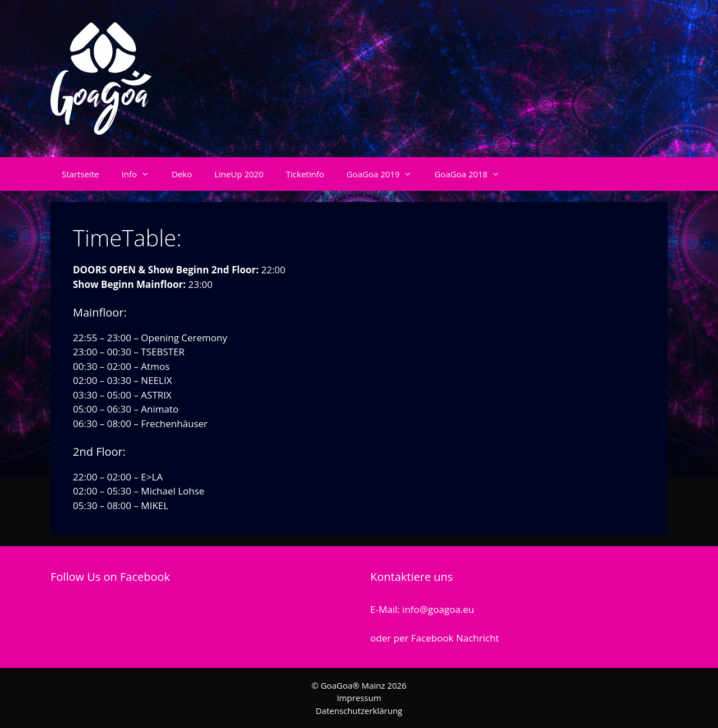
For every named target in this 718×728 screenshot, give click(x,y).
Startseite (80, 174)
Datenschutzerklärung (359, 711)
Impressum (359, 698)
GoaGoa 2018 (473, 174)
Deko (182, 174)
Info (141, 174)
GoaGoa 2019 (385, 174)
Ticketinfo (305, 174)
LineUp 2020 (239, 174)
